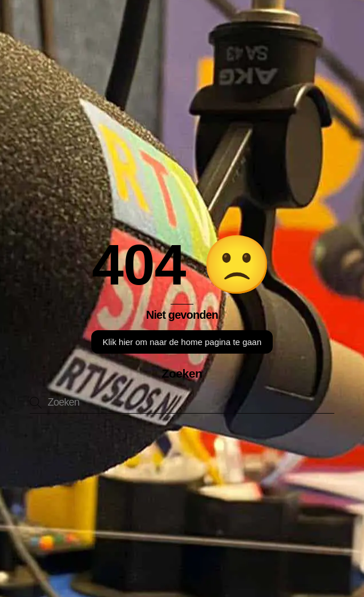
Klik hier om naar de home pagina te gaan (182, 342)
